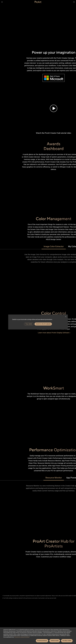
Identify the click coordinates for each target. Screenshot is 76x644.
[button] (2, 2)
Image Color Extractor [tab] (54, 246)
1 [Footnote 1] (36, 63)
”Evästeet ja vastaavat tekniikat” (22, 637)
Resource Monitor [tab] (54, 478)
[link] (38, 2)
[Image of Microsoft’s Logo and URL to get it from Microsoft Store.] (54, 78)
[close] (66, 317)
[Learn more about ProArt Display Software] (54, 333)
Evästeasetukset (42, 641)
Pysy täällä (29, 324)
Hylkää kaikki (55, 641)
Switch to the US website (43, 324)
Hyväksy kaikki (67, 641)
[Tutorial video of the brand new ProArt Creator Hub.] (54, 108)
